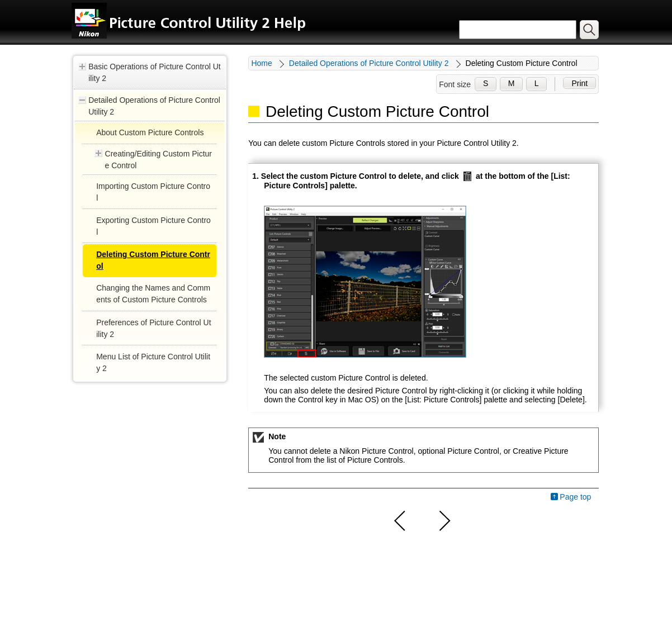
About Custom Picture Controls (150, 132)
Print (579, 83)
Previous (400, 521)
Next (443, 521)
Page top (575, 497)
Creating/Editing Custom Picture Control (158, 160)
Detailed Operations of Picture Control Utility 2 (154, 106)
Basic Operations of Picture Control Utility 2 (155, 72)
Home (261, 63)
